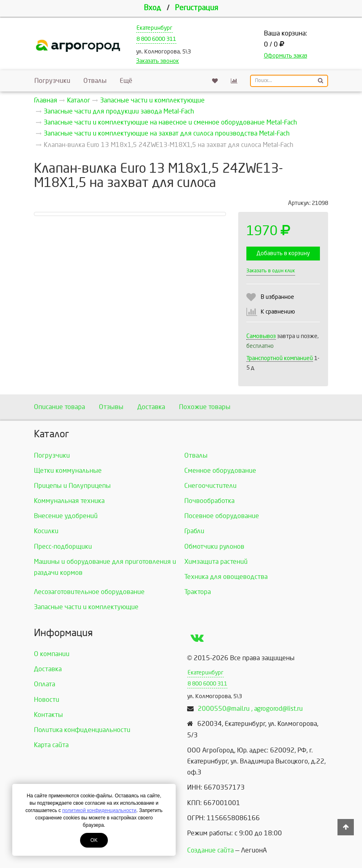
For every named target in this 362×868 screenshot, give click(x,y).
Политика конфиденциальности (82, 730)
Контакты (48, 715)
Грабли (194, 531)
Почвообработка (209, 501)
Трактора (198, 592)
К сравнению (278, 312)
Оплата (45, 684)
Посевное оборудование (222, 516)
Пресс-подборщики (63, 546)
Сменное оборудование (220, 471)
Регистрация (197, 8)
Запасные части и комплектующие (86, 607)
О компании (52, 654)
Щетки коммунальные (68, 471)
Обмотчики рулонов (214, 546)
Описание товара (59, 407)
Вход (152, 8)
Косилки (46, 531)
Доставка (151, 407)
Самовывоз (261, 336)
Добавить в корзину (283, 253)
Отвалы (95, 81)
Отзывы (111, 407)
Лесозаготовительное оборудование (89, 592)
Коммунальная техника (69, 501)
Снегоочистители (210, 486)
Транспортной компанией (280, 358)
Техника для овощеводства (226, 577)
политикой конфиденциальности (99, 810)
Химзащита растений (216, 562)
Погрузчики (52, 81)
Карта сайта (51, 745)
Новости (47, 700)
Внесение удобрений (66, 516)
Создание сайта (210, 850)
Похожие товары (205, 407)
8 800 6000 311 (156, 39)
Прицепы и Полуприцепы (72, 486)
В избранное (277, 297)
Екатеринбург (154, 28)
